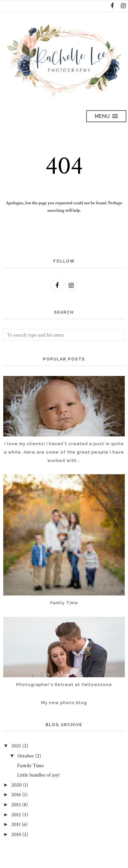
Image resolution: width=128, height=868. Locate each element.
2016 (16, 795)
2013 (16, 805)
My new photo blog (64, 703)
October (26, 756)
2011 (16, 825)
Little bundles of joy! (38, 775)
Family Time (64, 603)
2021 (16, 746)
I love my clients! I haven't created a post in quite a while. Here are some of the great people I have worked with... (64, 452)
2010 (16, 835)
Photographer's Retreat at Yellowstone (64, 685)
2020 (17, 785)
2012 (16, 815)
